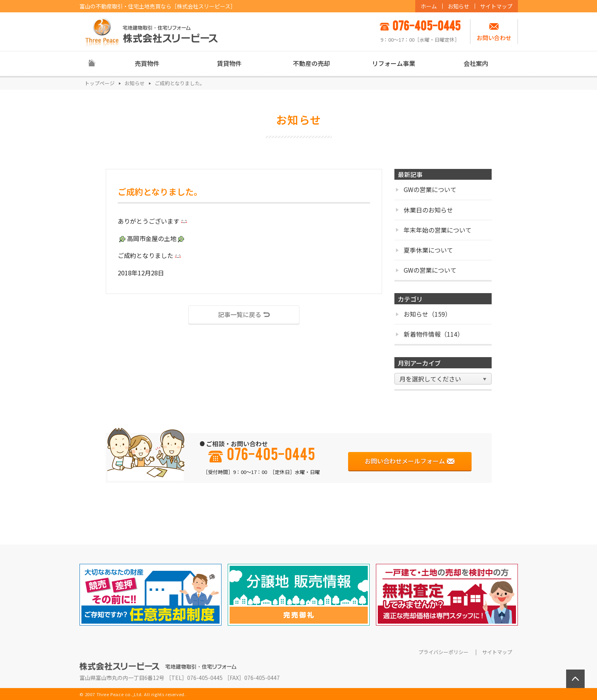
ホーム (429, 6)
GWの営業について (426, 189)
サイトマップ (496, 6)
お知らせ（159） (423, 314)
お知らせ (458, 6)
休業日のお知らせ (424, 210)
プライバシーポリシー (443, 652)
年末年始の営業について (434, 230)
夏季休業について (424, 250)
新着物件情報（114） (430, 334)
